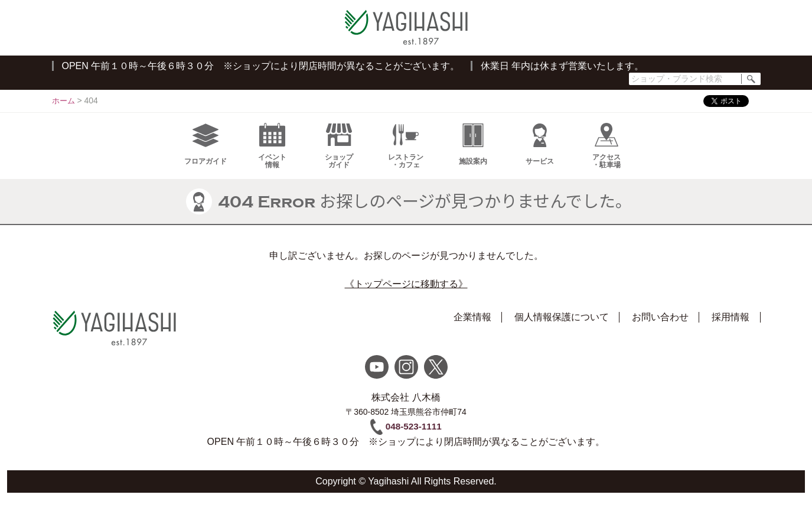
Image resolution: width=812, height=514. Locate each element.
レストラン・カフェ (406, 155)
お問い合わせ (660, 326)
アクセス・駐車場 (606, 155)
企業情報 (472, 326)
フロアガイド (206, 153)
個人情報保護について (562, 326)
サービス (540, 153)
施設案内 (473, 153)
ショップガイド (339, 155)
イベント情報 (272, 155)
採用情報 (731, 326)
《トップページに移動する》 (406, 293)
